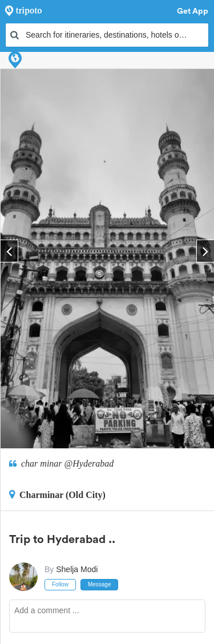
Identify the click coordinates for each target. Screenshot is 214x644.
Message (100, 584)
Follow (60, 584)
